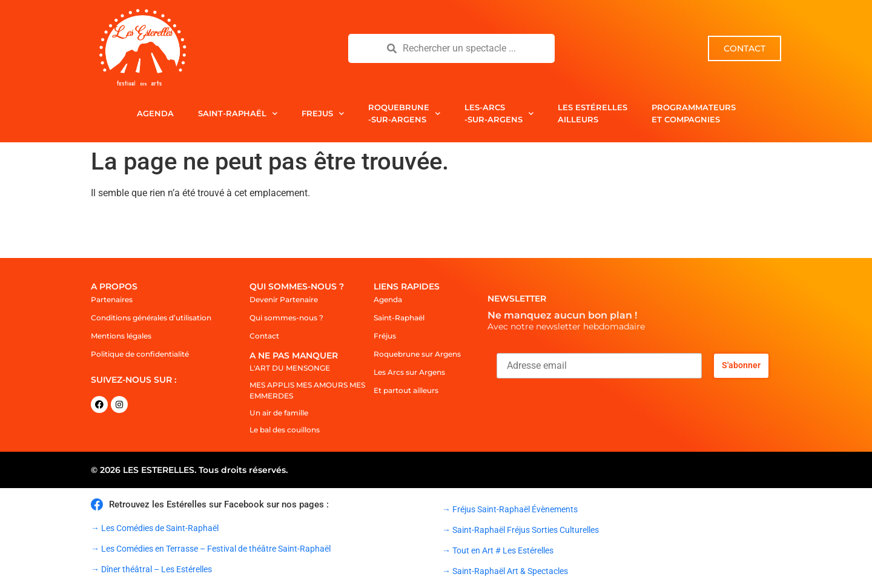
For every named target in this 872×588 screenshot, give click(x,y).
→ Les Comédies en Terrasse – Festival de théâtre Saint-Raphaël (211, 549)
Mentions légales (121, 336)
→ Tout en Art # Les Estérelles (498, 550)
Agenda (155, 113)
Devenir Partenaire (284, 299)
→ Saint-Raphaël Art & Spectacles (505, 571)
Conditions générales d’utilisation (151, 318)
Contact (264, 336)
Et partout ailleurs (406, 390)
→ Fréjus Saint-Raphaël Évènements (510, 509)
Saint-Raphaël (238, 114)
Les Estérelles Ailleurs (593, 113)
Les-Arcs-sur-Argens (499, 113)
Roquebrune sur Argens (417, 354)
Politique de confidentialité (140, 354)
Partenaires (112, 299)
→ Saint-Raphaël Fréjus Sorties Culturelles (520, 530)
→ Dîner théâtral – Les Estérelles (151, 569)
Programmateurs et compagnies (694, 113)
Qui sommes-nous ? (286, 318)
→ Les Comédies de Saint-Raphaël (155, 528)
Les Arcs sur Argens (409, 372)
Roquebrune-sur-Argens (404, 113)
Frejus (323, 114)
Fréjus (385, 336)
